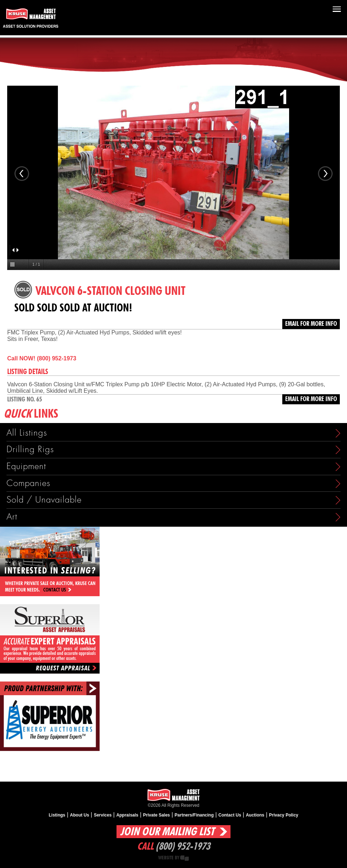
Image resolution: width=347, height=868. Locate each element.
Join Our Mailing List (167, 832)
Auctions (255, 815)
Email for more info (311, 324)
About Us (80, 815)
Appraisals (127, 815)
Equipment (26, 466)
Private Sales (157, 815)
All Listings (27, 433)
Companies (28, 483)
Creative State (184, 858)
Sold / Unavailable (44, 500)
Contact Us (230, 815)
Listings (57, 815)
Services (103, 815)
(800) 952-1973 (183, 847)
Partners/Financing (194, 815)
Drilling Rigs (30, 449)
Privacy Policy (284, 815)
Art (12, 517)
